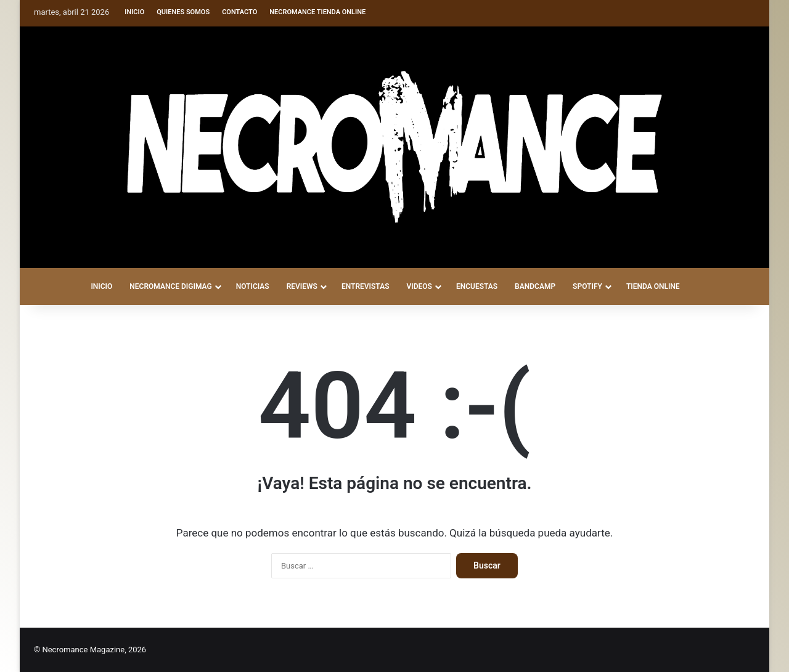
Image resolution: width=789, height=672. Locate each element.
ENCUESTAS (477, 286)
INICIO (101, 286)
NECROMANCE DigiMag (170, 286)
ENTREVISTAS (366, 286)
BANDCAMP (535, 286)
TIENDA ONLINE (653, 286)
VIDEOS (419, 286)
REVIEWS (302, 286)
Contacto (239, 12)
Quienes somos (183, 12)
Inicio (134, 12)
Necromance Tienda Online (317, 12)
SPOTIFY (587, 286)
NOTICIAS (253, 286)
